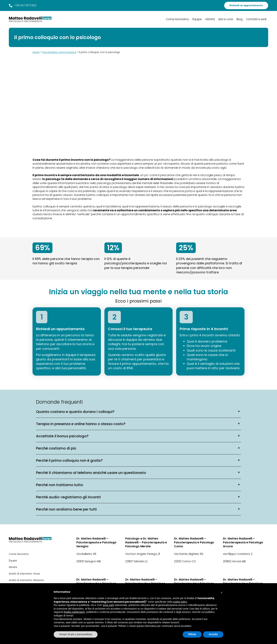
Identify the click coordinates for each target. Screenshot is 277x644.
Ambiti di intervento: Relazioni (26, 580)
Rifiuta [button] (192, 634)
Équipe (197, 19)
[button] (222, 592)
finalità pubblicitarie (74, 612)
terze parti (108, 605)
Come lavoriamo (177, 19)
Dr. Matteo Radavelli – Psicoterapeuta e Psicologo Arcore (243, 543)
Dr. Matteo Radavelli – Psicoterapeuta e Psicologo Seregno (96, 543)
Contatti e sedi (256, 19)
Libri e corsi (226, 19)
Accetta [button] (213, 634)
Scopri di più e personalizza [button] (76, 634)
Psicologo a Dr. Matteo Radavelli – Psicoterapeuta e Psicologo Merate (146, 543)
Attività (210, 19)
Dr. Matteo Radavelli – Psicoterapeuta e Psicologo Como (194, 543)
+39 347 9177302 (23, 5)
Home (36, 52)
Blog (240, 19)
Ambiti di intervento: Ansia (24, 574)
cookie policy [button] (180, 602)
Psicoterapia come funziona (59, 52)
